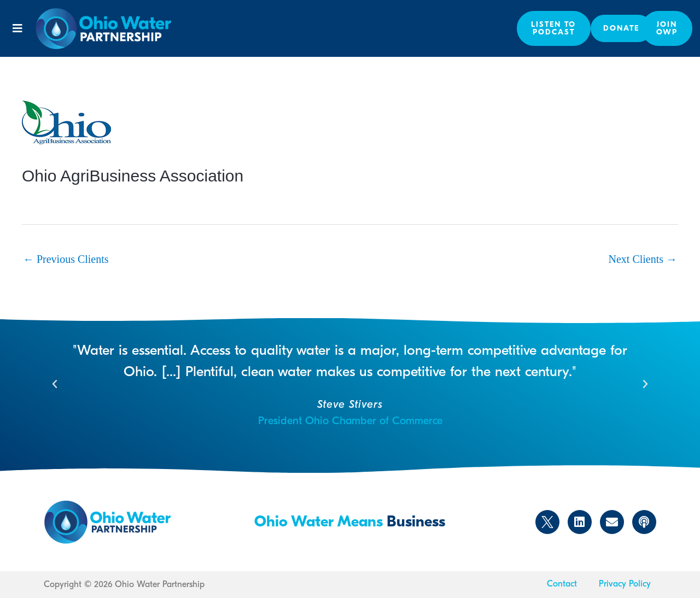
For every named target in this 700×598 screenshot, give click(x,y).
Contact (562, 584)
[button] (17, 28)
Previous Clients (66, 259)
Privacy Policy (625, 584)
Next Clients (643, 259)
